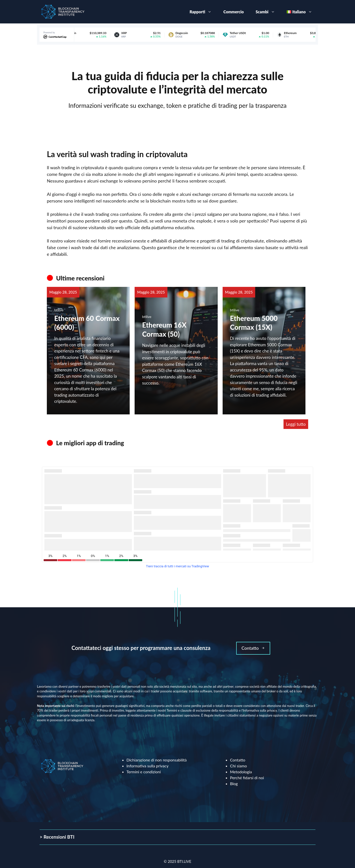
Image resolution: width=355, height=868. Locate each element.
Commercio (234, 12)
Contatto (238, 760)
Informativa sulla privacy (147, 766)
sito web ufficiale (124, 227)
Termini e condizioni (144, 772)
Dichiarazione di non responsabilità (157, 760)
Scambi (268, 12)
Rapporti (204, 12)
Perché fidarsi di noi (247, 778)
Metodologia (241, 772)
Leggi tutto (296, 424)
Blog (234, 784)
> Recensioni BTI (57, 837)
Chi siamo (239, 766)
